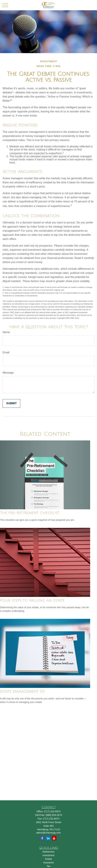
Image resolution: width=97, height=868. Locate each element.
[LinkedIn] (48, 838)
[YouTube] (54, 838)
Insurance (48, 863)
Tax (49, 866)
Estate (49, 859)
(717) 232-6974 (52, 811)
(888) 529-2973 (54, 815)
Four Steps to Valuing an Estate (32, 600)
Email (6, 352)
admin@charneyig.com (48, 833)
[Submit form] (11, 403)
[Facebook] (42, 838)
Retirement (48, 852)
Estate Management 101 (22, 691)
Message (8, 373)
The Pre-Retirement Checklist (30, 513)
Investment (48, 855)
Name (6, 332)
